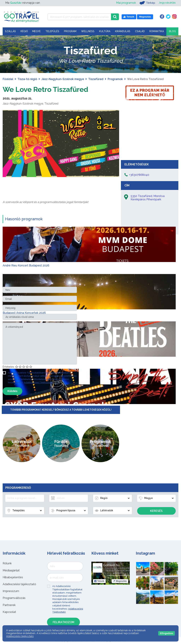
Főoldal (8, 79)
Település (52, 31)
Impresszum (11, 591)
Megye (36, 31)
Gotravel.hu (111, 565)
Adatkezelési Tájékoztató (38, 382)
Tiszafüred (96, 79)
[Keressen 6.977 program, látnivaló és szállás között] (79, 17)
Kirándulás (123, 31)
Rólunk (7, 563)
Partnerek (9, 605)
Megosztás (120, 581)
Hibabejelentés (13, 577)
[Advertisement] (150, 132)
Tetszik (99, 581)
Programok (115, 79)
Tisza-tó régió (27, 79)
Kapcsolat (9, 612)
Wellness (88, 31)
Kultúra (105, 31)
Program (70, 31)
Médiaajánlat (11, 570)
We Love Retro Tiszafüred (46, 89)
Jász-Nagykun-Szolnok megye (63, 79)
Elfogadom (167, 633)
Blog (172, 31)
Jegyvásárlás (167, 3)
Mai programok (126, 3)
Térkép (147, 3)
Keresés (156, 511)
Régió (24, 31)
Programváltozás (14, 598)
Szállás (10, 31)
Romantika (157, 31)
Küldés (12, 391)
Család (140, 31)
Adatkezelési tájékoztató (19, 584)
